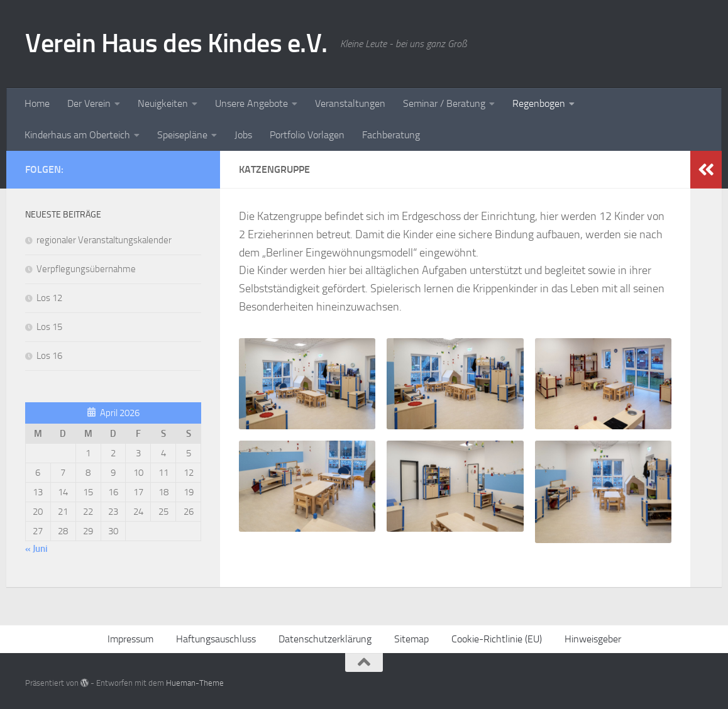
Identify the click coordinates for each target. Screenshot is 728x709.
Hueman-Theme (195, 683)
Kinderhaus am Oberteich (77, 135)
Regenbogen (539, 103)
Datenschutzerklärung (325, 639)
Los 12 (49, 298)
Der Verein (89, 103)
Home (37, 103)
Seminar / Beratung (444, 103)
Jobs (243, 135)
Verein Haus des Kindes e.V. (176, 43)
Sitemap (411, 639)
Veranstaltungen (350, 103)
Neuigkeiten (163, 103)
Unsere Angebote (251, 103)
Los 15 (49, 327)
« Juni (36, 549)
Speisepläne (182, 135)
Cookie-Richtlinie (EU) (497, 639)
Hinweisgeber (593, 639)
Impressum (130, 639)
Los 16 (49, 356)
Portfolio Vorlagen (307, 135)
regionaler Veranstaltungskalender (104, 240)
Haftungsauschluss (216, 639)
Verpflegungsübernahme (86, 269)
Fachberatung (391, 135)
